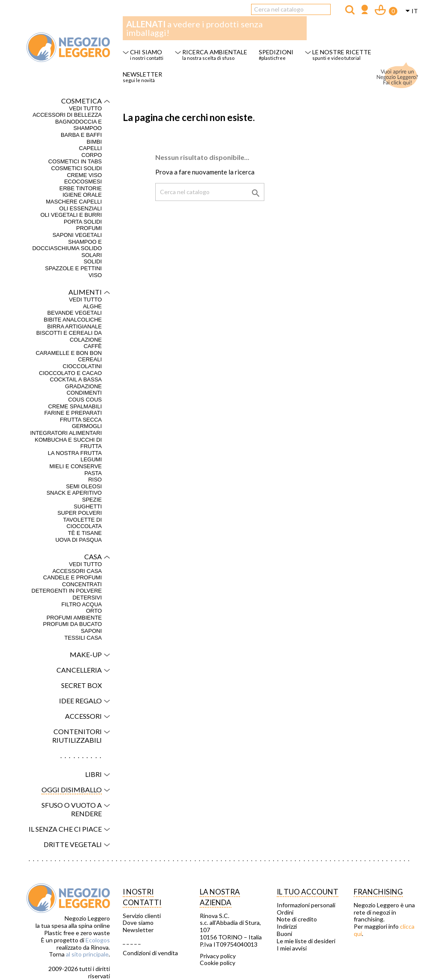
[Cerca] (291, 9)
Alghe (92, 306)
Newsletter (138, 930)
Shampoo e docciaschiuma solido (67, 245)
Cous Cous (85, 400)
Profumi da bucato (73, 624)
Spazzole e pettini (73, 268)
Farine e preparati (73, 413)
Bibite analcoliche (73, 320)
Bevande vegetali (75, 313)
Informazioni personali (306, 905)
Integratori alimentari (66, 433)
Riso (95, 480)
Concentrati (82, 584)
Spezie (92, 500)
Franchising (378, 892)
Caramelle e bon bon (69, 353)
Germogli (87, 426)
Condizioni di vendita (150, 953)
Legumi (91, 459)
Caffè (93, 346)
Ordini (285, 912)
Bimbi (94, 142)
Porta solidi (83, 222)
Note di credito (297, 919)
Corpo (92, 155)
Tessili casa (83, 638)
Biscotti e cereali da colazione (69, 336)
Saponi (91, 631)
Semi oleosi (84, 486)
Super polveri (80, 513)
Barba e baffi (81, 135)
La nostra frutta (75, 453)
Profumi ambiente (74, 618)
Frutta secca (81, 420)
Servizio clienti (142, 916)
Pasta (93, 473)
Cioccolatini (83, 366)
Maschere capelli (74, 202)
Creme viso (84, 175)
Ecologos (98, 940)
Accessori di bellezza (67, 115)
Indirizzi (287, 927)
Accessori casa (77, 571)
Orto (94, 611)
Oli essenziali (80, 208)
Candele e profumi (73, 577)
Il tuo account (308, 892)
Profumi (89, 228)
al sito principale (87, 954)
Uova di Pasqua (78, 540)
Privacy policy (218, 956)
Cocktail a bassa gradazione (76, 383)
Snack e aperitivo (74, 493)
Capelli (90, 148)
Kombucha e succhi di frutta (68, 443)
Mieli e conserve (75, 466)
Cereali (90, 359)
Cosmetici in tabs (75, 161)
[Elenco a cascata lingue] (410, 12)
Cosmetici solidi (77, 168)
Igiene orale (82, 195)
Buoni (284, 934)
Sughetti (88, 506)
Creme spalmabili (75, 406)
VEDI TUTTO (85, 108)
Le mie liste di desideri (306, 941)
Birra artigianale (74, 326)
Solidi (93, 261)
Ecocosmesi (83, 182)
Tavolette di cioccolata (82, 523)
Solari (92, 255)
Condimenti (84, 393)
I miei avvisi (292, 948)
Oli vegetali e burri (71, 215)
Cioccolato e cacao (70, 373)
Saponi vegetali (77, 235)
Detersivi (87, 598)
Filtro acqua (82, 604)
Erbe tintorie (81, 188)
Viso (95, 275)
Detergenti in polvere (67, 591)
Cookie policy (218, 963)
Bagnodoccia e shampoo (78, 125)
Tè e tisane (85, 533)
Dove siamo (138, 923)
